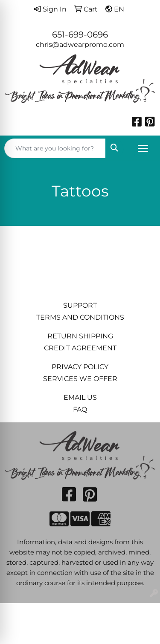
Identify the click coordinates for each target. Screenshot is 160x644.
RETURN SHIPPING (80, 336)
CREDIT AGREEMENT (80, 348)
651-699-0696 (80, 35)
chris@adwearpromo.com (80, 45)
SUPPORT (80, 305)
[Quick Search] (55, 148)
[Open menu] (143, 148)
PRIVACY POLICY (80, 367)
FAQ (80, 409)
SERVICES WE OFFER (80, 379)
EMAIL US (80, 397)
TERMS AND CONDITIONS (80, 317)
